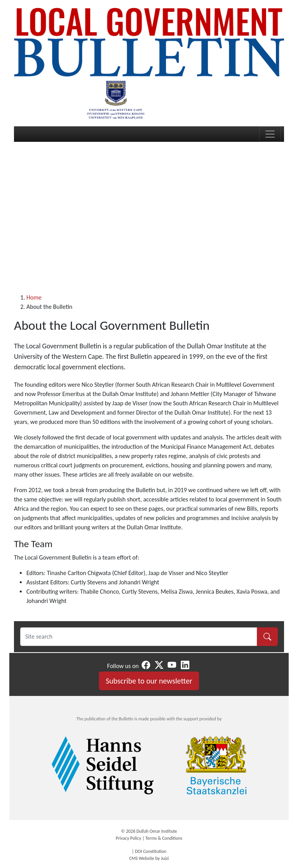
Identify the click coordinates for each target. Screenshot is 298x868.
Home (34, 297)
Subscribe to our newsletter (149, 681)
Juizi (165, 858)
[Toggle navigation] (270, 134)
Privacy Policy (128, 838)
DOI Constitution (151, 851)
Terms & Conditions (164, 838)
